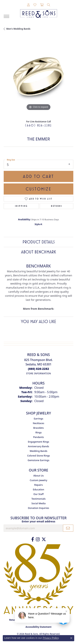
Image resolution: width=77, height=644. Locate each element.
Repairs (39, 485)
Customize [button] (38, 189)
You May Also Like (38, 322)
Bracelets (38, 428)
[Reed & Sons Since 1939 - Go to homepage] (39, 11)
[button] (28, 5)
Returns (57, 206)
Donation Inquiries (38, 508)
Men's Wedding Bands (18, 29)
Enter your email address (39, 521)
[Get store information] (38, 373)
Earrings (38, 419)
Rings (39, 432)
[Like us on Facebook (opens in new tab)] (33, 539)
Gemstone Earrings (38, 460)
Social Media (38, 503)
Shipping (21, 206)
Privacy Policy (51, 638)
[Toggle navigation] (6, 16)
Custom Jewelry (38, 480)
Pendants (39, 437)
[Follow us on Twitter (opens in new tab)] (44, 539)
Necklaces (38, 423)
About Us (38, 476)
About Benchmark (38, 252)
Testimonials (38, 499)
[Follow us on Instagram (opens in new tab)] (38, 539)
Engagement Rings (38, 442)
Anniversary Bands (38, 446)
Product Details (39, 242)
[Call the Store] (38, 369)
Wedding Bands (39, 451)
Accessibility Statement (38, 627)
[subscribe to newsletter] (68, 528)
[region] (38, 77)
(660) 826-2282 (38, 125)
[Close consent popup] (71, 638)
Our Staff (38, 494)
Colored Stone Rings (38, 456)
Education (38, 489)
